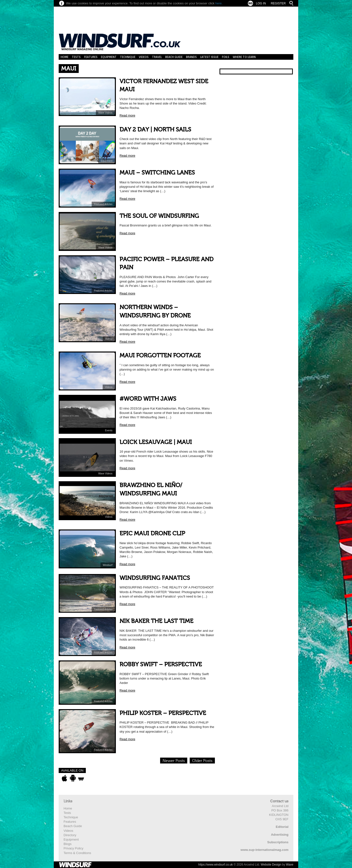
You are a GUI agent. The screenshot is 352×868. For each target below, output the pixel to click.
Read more (127, 115)
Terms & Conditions (77, 853)
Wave (290, 865)
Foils (226, 57)
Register (278, 3)
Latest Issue (209, 57)
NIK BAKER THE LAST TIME (156, 621)
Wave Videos (105, 113)
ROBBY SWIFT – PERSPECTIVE (161, 664)
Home (65, 57)
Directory (70, 835)
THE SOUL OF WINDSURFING (159, 216)
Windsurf (108, 565)
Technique (128, 57)
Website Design (271, 865)
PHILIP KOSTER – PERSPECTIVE (163, 713)
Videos (144, 57)
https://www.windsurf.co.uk (215, 865)
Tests (76, 57)
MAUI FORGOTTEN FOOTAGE (160, 356)
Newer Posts (174, 761)
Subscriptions (278, 842)
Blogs (68, 844)
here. (219, 3)
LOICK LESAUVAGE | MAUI (156, 442)
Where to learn (244, 57)
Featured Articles (103, 204)
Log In (261, 3)
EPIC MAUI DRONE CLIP (152, 534)
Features (91, 57)
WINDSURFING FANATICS (155, 578)
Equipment (109, 57)
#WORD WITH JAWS (148, 399)
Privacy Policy (73, 848)
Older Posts (202, 761)
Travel (157, 57)
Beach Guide (174, 57)
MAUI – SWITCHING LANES (157, 173)
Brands (191, 57)
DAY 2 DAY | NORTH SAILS (155, 130)
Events (109, 430)
